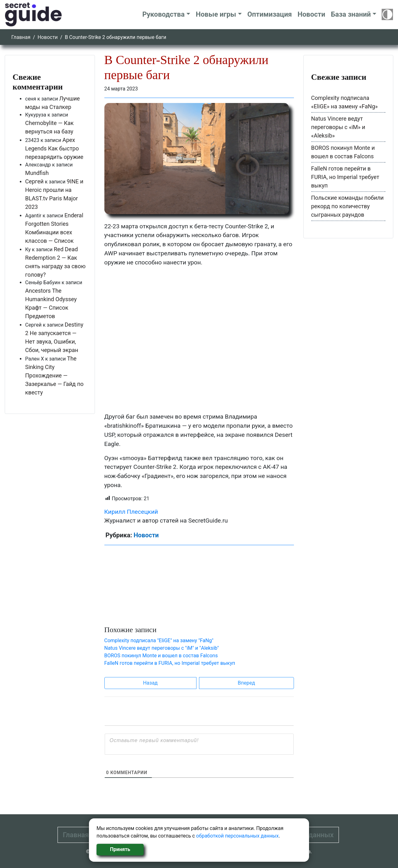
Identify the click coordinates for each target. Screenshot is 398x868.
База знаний (351, 14)
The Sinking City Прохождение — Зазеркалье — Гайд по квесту (54, 375)
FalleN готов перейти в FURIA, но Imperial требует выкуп (170, 663)
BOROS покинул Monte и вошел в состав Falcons (161, 656)
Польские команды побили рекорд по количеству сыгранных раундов (348, 206)
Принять (120, 849)
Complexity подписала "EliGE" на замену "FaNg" (159, 640)
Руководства (164, 14)
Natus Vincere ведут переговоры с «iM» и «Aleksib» (338, 127)
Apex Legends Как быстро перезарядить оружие (54, 148)
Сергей (34, 181)
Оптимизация (270, 14)
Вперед (246, 683)
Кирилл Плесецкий (131, 512)
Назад (150, 683)
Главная (21, 37)
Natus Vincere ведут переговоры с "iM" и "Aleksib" (162, 648)
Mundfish (37, 173)
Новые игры (216, 14)
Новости (311, 14)
